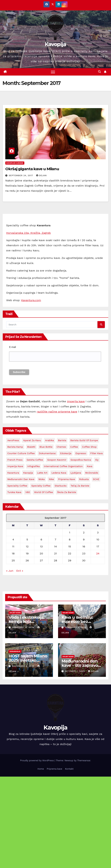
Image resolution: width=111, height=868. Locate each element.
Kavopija (55, 44)
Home (41, 769)
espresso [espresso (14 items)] (81, 453)
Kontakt (69, 769)
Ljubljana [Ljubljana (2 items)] (76, 473)
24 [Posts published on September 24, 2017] (98, 554)
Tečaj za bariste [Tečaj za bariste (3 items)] (80, 486)
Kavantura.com (31, 300)
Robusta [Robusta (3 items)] (84, 479)
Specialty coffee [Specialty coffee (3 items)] (41, 486)
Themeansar (84, 760)
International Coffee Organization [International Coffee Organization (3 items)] (63, 466)
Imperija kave (76, 401)
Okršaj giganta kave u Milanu (32, 169)
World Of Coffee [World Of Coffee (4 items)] (44, 492)
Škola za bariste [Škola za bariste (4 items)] (67, 492)
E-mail (13, 347)
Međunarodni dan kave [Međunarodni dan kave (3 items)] (21, 479)
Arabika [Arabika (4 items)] (49, 440)
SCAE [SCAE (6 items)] (96, 479)
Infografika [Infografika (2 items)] (33, 466)
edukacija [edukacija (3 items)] (66, 453)
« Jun (10, 571)
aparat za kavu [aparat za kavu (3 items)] (32, 440)
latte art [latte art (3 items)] (42, 473)
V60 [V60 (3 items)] (28, 492)
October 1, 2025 (75, 671)
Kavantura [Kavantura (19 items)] (13, 473)
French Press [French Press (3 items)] (15, 460)
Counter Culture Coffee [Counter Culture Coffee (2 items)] (21, 453)
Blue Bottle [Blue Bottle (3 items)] (46, 447)
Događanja (15, 651)
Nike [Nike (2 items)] (51, 479)
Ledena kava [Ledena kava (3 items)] (59, 473)
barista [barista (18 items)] (62, 440)
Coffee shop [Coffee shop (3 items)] (89, 447)
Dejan (41, 176)
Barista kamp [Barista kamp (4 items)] (15, 447)
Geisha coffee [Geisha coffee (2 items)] (35, 460)
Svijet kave (15, 613)
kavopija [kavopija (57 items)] (28, 473)
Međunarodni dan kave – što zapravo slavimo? (80, 665)
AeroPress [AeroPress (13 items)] (13, 440)
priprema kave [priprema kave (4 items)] (66, 479)
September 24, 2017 (21, 176)
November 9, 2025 (24, 666)
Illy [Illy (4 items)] (97, 460)
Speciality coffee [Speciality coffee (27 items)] (17, 486)
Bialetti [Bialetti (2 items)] (31, 447)
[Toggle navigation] (53, 72)
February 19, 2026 (24, 628)
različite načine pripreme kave (57, 412)
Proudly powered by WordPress (37, 760)
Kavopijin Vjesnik (15, 163)
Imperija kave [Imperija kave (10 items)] (15, 466)
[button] (100, 72)
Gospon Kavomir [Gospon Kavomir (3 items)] (57, 460)
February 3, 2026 (76, 628)
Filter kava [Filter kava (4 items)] (96, 453)
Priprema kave (54, 769)
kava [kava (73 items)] (90, 466)
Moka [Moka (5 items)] (42, 479)
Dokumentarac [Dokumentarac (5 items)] (47, 453)
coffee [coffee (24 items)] (74, 447)
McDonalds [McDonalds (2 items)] (92, 473)
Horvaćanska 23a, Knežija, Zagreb (28, 233)
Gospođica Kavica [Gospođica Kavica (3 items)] (81, 460)
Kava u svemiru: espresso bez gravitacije (77, 621)
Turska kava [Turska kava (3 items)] (14, 492)
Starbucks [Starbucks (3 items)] (61, 486)
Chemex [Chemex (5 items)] (61, 447)
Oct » (20, 571)
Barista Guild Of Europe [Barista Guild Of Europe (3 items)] (84, 440)
